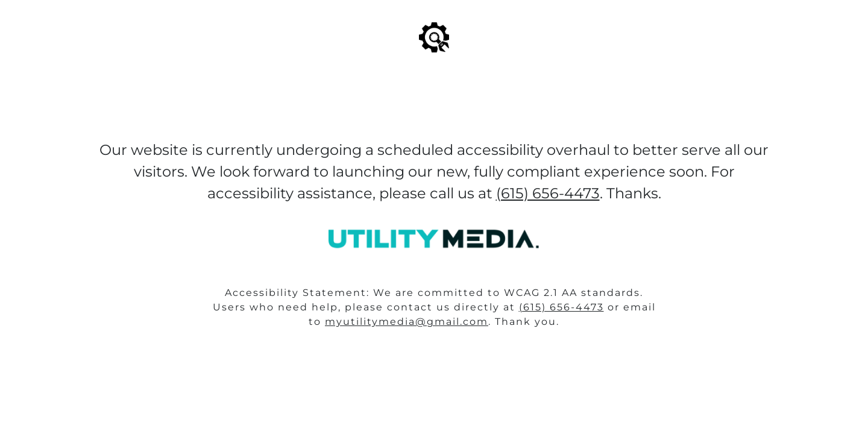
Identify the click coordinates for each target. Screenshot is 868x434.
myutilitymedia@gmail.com (407, 322)
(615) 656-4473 (561, 307)
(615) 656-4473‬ (548, 193)
